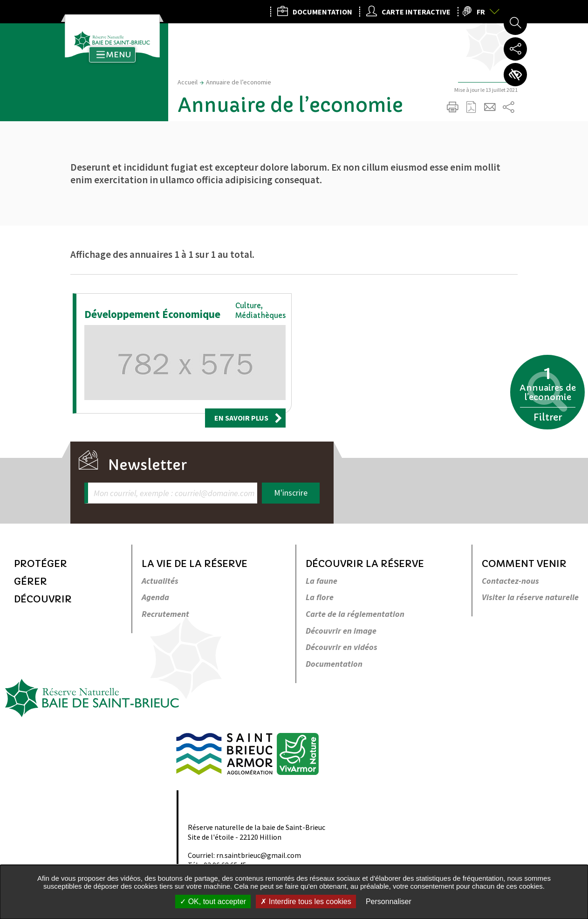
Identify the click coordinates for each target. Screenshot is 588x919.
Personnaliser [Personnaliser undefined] (389, 902)
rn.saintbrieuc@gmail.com (259, 855)
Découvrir (43, 599)
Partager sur (508, 107)
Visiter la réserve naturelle (530, 598)
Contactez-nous (510, 581)
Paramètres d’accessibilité (515, 75)
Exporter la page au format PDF (471, 107)
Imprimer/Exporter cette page (452, 107)
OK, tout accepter (213, 902)
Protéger (41, 564)
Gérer (31, 582)
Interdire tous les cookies (306, 902)
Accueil (188, 82)
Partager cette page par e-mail (490, 107)
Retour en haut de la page (568, 495)
